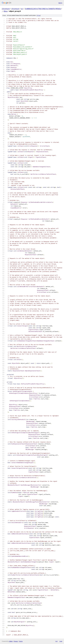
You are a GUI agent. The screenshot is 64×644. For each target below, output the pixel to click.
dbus (6, 11)
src (22, 9)
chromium (6, 9)
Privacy (16, 641)
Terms (21, 641)
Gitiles (11, 641)
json (61, 641)
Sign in (60, 3)
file (39, 15)
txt (56, 641)
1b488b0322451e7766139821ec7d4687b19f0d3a (43, 9)
